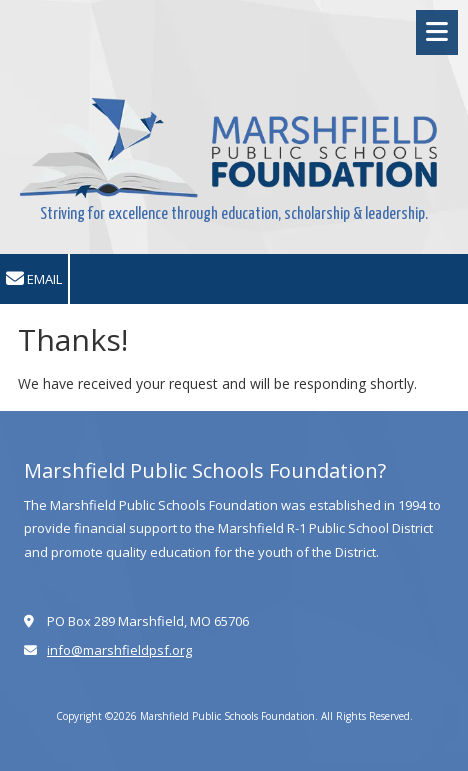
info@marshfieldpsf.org (119, 650)
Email (34, 279)
